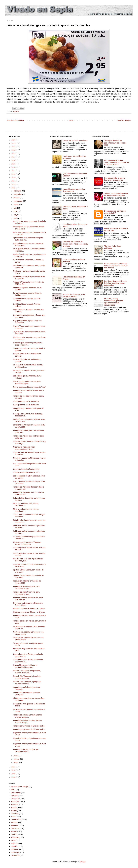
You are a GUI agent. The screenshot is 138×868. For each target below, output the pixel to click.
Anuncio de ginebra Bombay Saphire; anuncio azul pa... (28, 716)
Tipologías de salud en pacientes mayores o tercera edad (115, 143)
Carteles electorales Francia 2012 (26, 469)
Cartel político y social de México (26, 401)
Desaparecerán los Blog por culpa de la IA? (115, 212)
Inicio (71, 120)
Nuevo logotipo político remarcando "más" (30, 387)
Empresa (15, 805)
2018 (14, 167)
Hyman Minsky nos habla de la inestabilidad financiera (25, 666)
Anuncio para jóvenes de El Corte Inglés (29, 726)
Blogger (83, 862)
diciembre (18, 191)
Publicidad (15, 837)
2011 (14, 767)
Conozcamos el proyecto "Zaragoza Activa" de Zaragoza (27, 543)
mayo (16, 215)
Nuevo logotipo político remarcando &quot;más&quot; (27, 382)
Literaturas (15, 829)
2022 (14, 154)
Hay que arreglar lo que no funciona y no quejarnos (115, 179)
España (14, 808)
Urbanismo (15, 855)
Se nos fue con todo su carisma (75, 141)
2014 (14, 181)
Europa (14, 811)
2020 (14, 160)
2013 (14, 184)
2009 (14, 774)
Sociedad (15, 849)
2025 (14, 143)
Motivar (14, 831)
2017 (14, 171)
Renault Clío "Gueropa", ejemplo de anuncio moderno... (27, 677)
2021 (14, 157)
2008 (14, 777)
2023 (14, 150)
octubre (17, 198)
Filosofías (15, 814)
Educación (15, 802)
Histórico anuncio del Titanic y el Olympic (29, 608)
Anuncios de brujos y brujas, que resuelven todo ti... (26, 750)
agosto (16, 205)
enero (16, 762)
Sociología (15, 852)
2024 (14, 147)
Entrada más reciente (16, 120)
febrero (17, 759)
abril (15, 218)
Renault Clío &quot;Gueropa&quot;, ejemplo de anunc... (27, 672)
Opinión (16, 112)
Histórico (14, 823)
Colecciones (16, 793)
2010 (14, 770)
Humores (15, 826)
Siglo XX (14, 843)
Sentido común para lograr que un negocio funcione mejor (116, 194)
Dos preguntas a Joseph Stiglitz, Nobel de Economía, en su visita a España (116, 163)
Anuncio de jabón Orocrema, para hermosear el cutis (26, 587)
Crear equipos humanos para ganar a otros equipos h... (28, 344)
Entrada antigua (124, 120)
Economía (15, 799)
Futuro (14, 816)
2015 (14, 178)
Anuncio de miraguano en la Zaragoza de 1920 (74, 295)
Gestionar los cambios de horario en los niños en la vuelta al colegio (75, 244)
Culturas (14, 796)
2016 (14, 174)
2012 (14, 188)
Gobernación (16, 819)
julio (15, 208)
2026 (14, 140)
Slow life (14, 846)
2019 (14, 164)
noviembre (18, 194)
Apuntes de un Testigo (20, 787)
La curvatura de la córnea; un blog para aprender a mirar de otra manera (116, 266)
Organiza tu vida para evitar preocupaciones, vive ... (24, 448)
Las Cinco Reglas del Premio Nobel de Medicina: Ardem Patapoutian (116, 283)
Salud (13, 840)
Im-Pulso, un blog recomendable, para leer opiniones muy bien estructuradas (114, 302)
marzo (16, 756)
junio (16, 211)
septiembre (18, 201)
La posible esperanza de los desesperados (74, 190)
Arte (13, 790)
